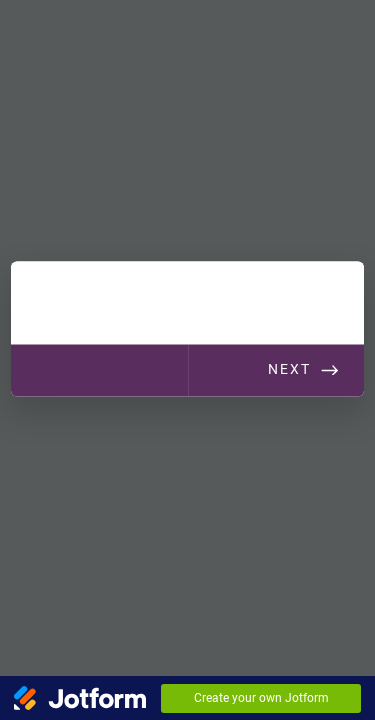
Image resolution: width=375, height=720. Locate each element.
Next (289, 369)
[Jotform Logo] (80, 698)
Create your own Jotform (261, 698)
